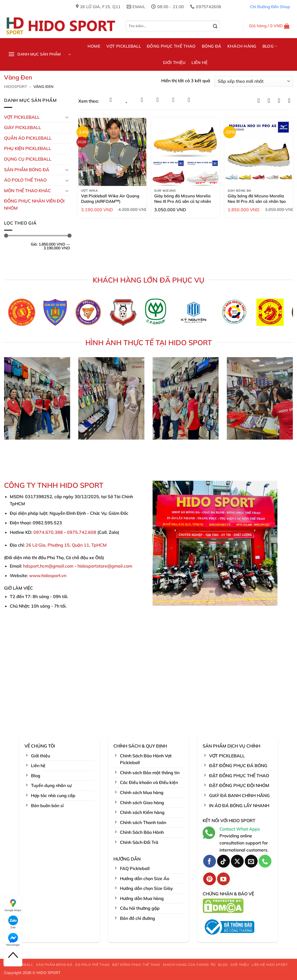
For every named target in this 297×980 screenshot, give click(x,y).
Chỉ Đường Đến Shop (270, 7)
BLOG (270, 46)
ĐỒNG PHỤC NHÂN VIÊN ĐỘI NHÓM (34, 204)
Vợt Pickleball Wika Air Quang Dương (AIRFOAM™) (110, 199)
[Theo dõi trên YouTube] (223, 879)
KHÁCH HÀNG (242, 46)
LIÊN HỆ (199, 62)
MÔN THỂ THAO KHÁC (27, 191)
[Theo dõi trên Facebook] (210, 861)
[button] (269, 26)
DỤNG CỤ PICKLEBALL (28, 159)
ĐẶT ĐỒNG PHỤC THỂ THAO (136, 965)
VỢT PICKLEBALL (124, 46)
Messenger (13, 940)
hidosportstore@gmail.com (105, 566)
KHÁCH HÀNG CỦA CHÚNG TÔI (189, 965)
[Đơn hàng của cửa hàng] (254, 81)
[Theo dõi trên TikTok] (223, 861)
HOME (94, 46)
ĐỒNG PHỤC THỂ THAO (171, 46)
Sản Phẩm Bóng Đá (27, 170)
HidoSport (16, 87)
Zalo (13, 922)
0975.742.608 (82, 532)
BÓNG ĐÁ (212, 46)
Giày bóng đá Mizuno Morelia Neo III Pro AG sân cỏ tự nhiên (183, 199)
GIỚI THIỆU (174, 62)
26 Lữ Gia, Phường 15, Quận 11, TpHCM (66, 545)
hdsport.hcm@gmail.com (48, 566)
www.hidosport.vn (48, 575)
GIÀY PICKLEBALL (23, 127)
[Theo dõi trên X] (237, 861)
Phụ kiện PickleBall (28, 148)
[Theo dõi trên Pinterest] (210, 879)
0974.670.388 (48, 532)
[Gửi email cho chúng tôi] (251, 861)
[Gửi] (215, 26)
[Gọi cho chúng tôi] (265, 861)
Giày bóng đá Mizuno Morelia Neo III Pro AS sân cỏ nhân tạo (257, 199)
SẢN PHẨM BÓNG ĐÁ (54, 965)
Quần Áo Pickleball (28, 138)
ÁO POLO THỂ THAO (25, 180)
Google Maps (13, 905)
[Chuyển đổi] (67, 117)
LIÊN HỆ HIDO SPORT (270, 965)
